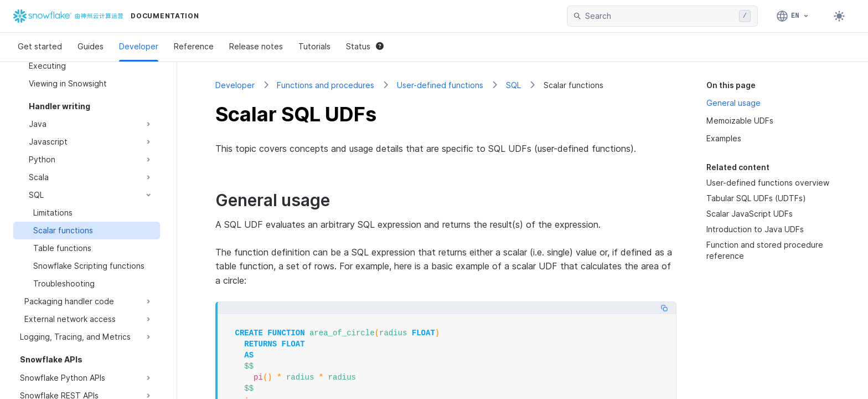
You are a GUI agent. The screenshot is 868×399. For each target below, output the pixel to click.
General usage (733, 103)
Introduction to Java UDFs (755, 229)
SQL (513, 85)
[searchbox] (660, 16)
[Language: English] (793, 16)
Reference (194, 46)
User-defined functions (440, 85)
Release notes (256, 46)
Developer (139, 46)
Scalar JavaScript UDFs (750, 214)
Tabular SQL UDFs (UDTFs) (756, 198)
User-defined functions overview (768, 183)
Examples (724, 138)
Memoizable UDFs (740, 121)
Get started (40, 46)
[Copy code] (664, 308)
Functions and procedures (325, 85)
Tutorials (314, 46)
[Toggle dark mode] (839, 16)
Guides (91, 46)
